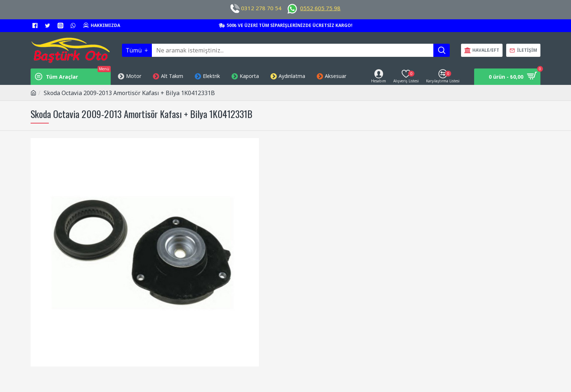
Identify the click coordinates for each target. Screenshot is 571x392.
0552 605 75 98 (320, 8)
